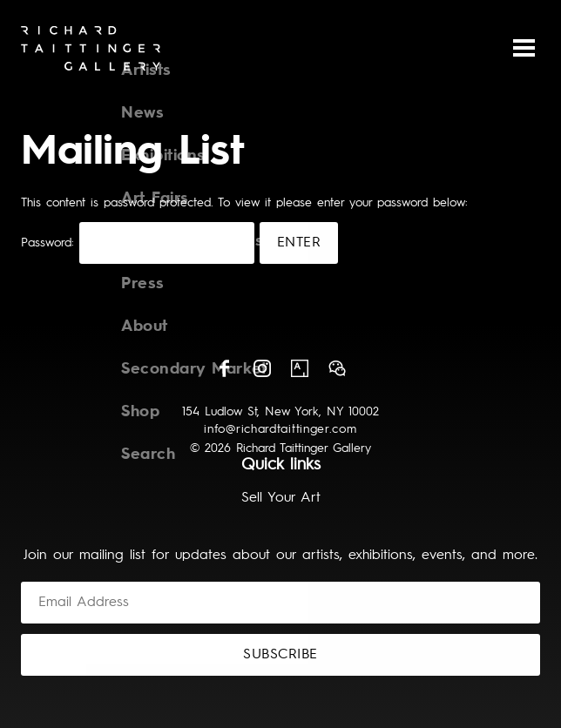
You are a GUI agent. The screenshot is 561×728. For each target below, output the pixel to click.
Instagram (262, 368)
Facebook (225, 368)
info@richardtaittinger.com (280, 429)
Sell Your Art (281, 498)
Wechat (337, 368)
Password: (138, 243)
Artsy (300, 368)
